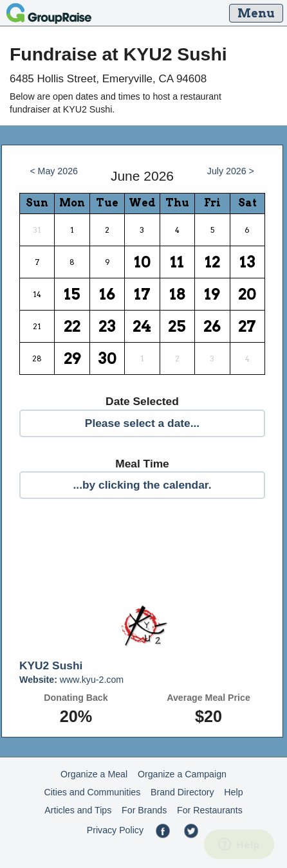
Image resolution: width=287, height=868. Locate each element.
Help (233, 792)
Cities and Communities (92, 792)
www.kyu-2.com (71, 680)
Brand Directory (182, 792)
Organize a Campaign (182, 774)
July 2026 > (231, 171)
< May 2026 (54, 171)
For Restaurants (210, 810)
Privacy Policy (115, 830)
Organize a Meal (94, 774)
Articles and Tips (78, 810)
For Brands (144, 810)
